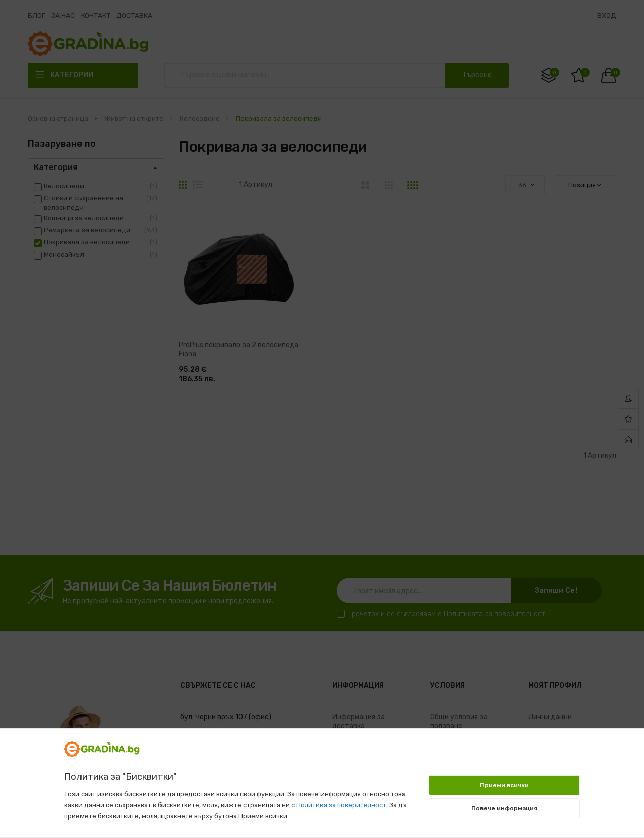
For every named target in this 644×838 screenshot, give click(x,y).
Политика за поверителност (341, 805)
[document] (322, 778)
